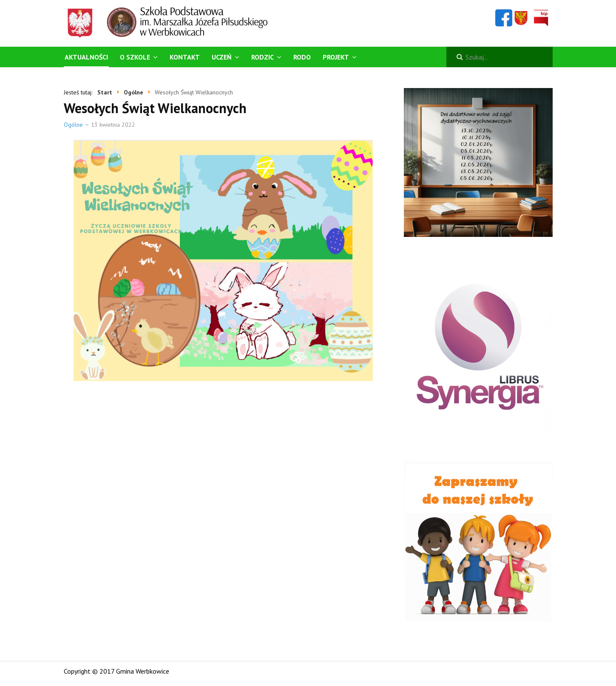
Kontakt (185, 57)
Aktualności (86, 57)
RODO (302, 57)
